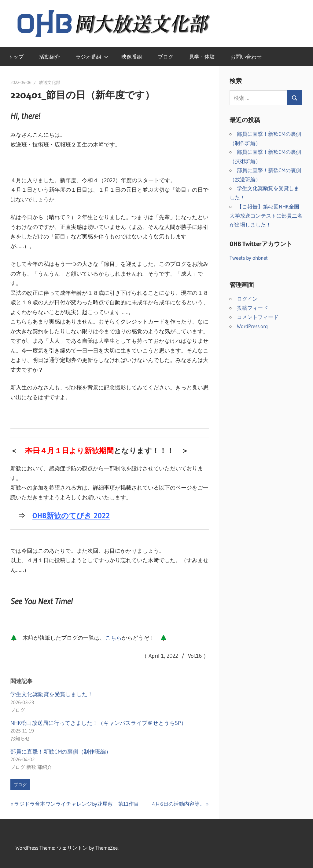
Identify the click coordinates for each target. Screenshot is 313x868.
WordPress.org (252, 326)
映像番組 (132, 57)
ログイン (247, 299)
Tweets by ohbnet (249, 258)
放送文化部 (50, 82)
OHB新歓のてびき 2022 (71, 516)
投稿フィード (252, 308)
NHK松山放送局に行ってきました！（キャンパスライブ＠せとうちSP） (98, 723)
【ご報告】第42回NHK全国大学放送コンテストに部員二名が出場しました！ (266, 216)
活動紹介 (50, 57)
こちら (113, 638)
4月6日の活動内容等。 (179, 804)
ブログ (166, 57)
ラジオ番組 (92, 57)
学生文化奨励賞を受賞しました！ (52, 694)
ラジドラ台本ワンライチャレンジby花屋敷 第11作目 (76, 804)
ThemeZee (107, 848)
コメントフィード (258, 317)
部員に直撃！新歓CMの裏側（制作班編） (61, 752)
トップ (16, 57)
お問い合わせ (246, 57)
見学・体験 (202, 57)
